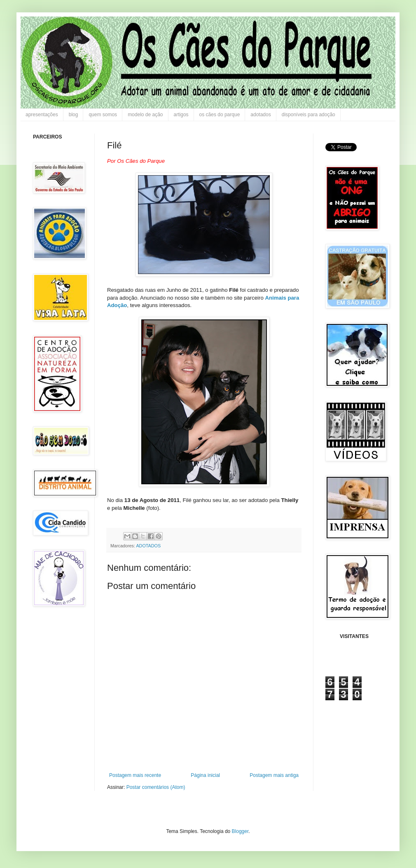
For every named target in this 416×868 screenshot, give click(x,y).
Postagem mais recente (135, 775)
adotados (261, 115)
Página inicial (205, 775)
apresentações (42, 115)
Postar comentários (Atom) (156, 787)
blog (74, 115)
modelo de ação (145, 115)
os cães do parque (220, 115)
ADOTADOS (148, 546)
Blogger (240, 831)
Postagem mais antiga (274, 775)
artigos (181, 115)
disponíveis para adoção (308, 115)
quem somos (103, 115)
